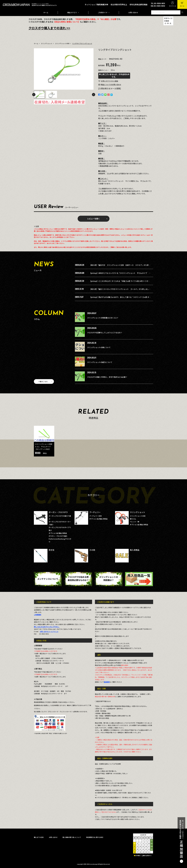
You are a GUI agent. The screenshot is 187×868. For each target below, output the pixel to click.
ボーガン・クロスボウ (58, 512)
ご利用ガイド (103, 12)
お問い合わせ (133, 12)
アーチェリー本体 (95, 516)
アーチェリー (95, 512)
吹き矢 (52, 550)
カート (182, 6)
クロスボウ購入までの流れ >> (49, 28)
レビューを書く (94, 219)
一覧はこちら (43, 381)
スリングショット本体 (62, 43)
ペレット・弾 (135, 522)
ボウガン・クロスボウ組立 (58, 536)
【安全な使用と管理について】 (67, 22)
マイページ (173, 6)
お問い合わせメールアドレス (49, 631)
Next (94, 95)
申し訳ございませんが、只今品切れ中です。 (114, 76)
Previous (34, 95)
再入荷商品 (135, 550)
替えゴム (133, 519)
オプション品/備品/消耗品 (58, 533)
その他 (92, 550)
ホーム (46, 12)
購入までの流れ (39, 837)
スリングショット (47, 43)
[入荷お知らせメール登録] (110, 88)
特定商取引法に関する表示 (95, 837)
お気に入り (110, 81)
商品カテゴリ (72, 12)
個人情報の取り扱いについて (72, 837)
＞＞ (151, 835)
